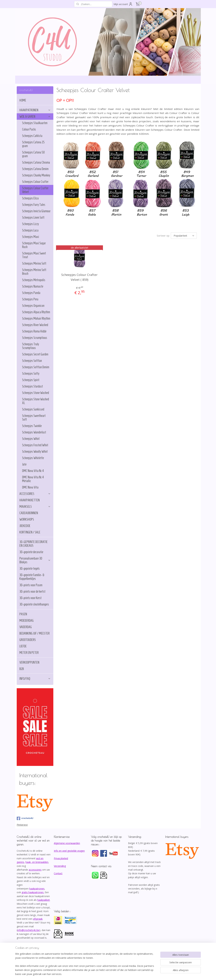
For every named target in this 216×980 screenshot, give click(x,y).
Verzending (60, 866)
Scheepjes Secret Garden (35, 354)
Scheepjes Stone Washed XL (36, 401)
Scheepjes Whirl (31, 439)
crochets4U (25, 818)
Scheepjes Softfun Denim (36, 367)
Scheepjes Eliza (30, 198)
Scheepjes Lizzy (30, 224)
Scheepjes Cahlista (32, 136)
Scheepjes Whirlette (33, 458)
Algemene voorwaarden (67, 843)
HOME (23, 100)
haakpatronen (37, 889)
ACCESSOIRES (35, 494)
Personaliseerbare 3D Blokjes (35, 560)
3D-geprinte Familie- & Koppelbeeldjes (32, 577)
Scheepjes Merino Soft (34, 263)
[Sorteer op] (184, 236)
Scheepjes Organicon (33, 306)
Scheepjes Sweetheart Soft (34, 418)
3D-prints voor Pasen (31, 585)
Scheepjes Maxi (31, 237)
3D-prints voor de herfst (32, 591)
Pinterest (22, 825)
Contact (58, 873)
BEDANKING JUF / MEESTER (35, 633)
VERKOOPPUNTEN (29, 662)
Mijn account (123, 4)
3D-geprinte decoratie (31, 552)
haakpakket (44, 900)
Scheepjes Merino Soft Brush (34, 272)
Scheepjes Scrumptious (35, 338)
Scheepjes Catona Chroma (36, 162)
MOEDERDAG (26, 621)
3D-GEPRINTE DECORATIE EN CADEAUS (33, 544)
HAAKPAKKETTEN (30, 500)
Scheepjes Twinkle (32, 426)
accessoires (35, 870)
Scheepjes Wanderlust (34, 432)
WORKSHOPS (27, 519)
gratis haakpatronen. (33, 892)
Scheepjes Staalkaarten (35, 123)
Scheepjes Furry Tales (34, 205)
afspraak (38, 919)
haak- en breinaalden (37, 862)
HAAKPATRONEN (35, 110)
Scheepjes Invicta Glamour (36, 211)
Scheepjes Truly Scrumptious (31, 346)
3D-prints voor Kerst (30, 598)
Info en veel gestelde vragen (69, 851)
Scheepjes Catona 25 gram (33, 144)
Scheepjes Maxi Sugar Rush (34, 245)
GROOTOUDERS (28, 640)
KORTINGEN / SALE (30, 532)
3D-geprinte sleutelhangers (34, 604)
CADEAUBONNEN (29, 513)
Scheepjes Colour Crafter (35, 182)
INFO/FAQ (35, 679)
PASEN (23, 614)
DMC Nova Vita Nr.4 (33, 471)
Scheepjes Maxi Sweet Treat (34, 255)
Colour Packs (29, 129)
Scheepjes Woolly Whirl (35, 452)
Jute (24, 464)
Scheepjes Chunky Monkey (36, 175)
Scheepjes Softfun (32, 361)
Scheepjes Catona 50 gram (33, 154)
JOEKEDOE (25, 526)
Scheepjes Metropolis (34, 280)
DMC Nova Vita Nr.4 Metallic (33, 479)
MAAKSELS (35, 507)
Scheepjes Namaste (33, 286)
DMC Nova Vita (30, 487)
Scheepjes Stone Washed (36, 393)
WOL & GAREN (35, 117)
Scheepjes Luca (30, 230)
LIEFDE (23, 646)
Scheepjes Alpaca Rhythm (36, 312)
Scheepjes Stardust (32, 386)
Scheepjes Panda (31, 293)
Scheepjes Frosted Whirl (35, 445)
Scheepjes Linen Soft (33, 217)
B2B (22, 669)
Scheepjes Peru (30, 299)
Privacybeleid (61, 858)
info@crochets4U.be (28, 930)
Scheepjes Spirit (31, 380)
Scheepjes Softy (31, 373)
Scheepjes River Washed (35, 325)
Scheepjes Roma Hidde (34, 331)
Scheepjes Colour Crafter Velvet (35, 190)
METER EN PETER (29, 653)
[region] (86, 966)
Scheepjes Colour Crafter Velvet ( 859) (79, 277)
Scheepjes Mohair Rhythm (36, 318)
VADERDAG (26, 627)
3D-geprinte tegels (30, 569)
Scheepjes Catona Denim (35, 169)
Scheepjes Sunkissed (33, 409)
